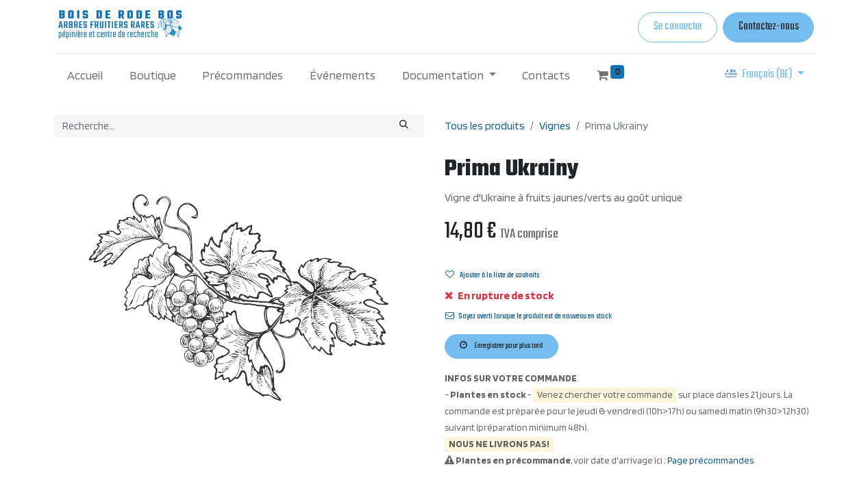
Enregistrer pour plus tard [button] (501, 346)
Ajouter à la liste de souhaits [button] (492, 275)
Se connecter (678, 27)
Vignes (555, 126)
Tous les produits (485, 126)
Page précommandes (710, 460)
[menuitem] (85, 75)
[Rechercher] (404, 126)
